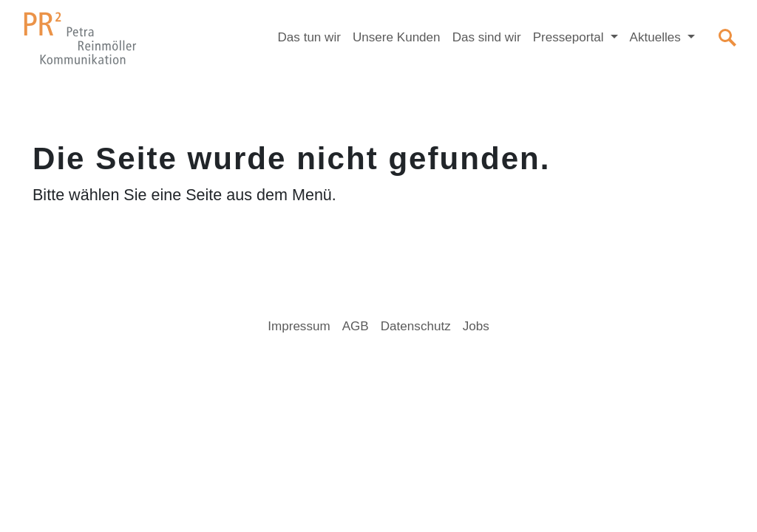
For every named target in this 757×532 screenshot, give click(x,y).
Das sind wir (487, 37)
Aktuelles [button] (657, 37)
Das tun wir (309, 37)
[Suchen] (727, 38)
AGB (356, 326)
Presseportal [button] (570, 37)
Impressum (299, 326)
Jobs (476, 326)
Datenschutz (416, 326)
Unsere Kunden (397, 37)
